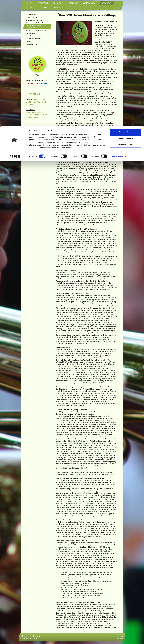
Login (121, 636)
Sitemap (37, 636)
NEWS (29, 100)
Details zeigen (117, 30)
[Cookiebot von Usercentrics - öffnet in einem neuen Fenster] (14, 30)
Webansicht (119, 638)
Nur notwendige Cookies (126, 18)
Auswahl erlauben (126, 12)
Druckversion (27, 636)
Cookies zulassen (126, 5)
